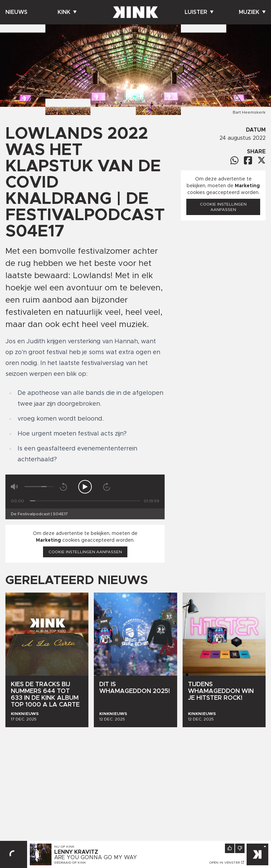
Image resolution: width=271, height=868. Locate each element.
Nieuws (16, 12)
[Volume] (39, 487)
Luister (199, 12)
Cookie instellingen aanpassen (85, 552)
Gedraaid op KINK (70, 863)
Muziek (252, 12)
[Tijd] (85, 501)
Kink (67, 12)
